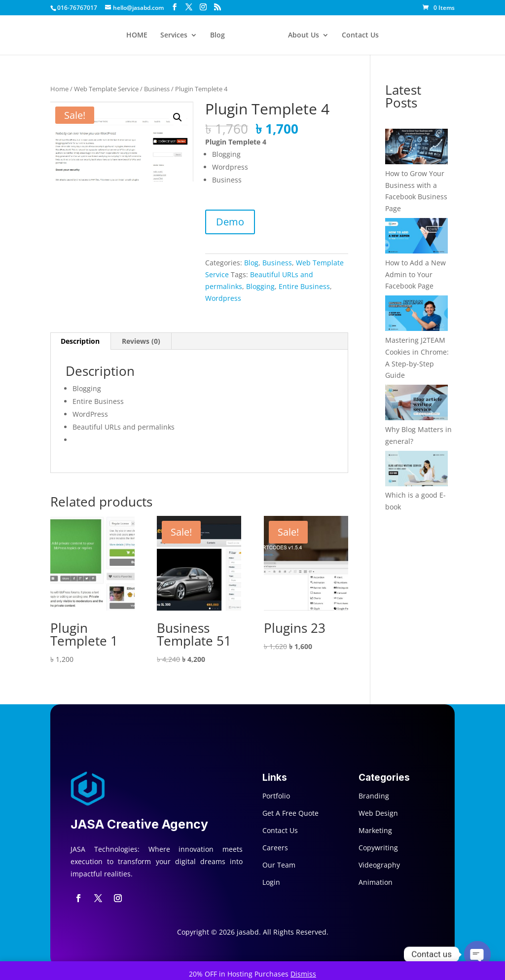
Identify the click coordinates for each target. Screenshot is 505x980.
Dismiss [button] (303, 974)
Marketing (375, 830)
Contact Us (360, 36)
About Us (304, 36)
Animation (376, 882)
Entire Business (304, 286)
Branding (374, 796)
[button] (178, 117)
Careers (275, 848)
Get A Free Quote (290, 813)
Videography (379, 865)
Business (157, 89)
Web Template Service (106, 89)
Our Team (279, 865)
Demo (230, 222)
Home (59, 89)
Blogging (260, 286)
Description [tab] (80, 341)
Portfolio (276, 796)
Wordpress (223, 298)
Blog (217, 36)
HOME (137, 36)
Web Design (378, 813)
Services (174, 36)
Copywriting (378, 848)
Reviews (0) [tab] (141, 341)
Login (271, 882)
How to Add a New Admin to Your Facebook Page (415, 274)
